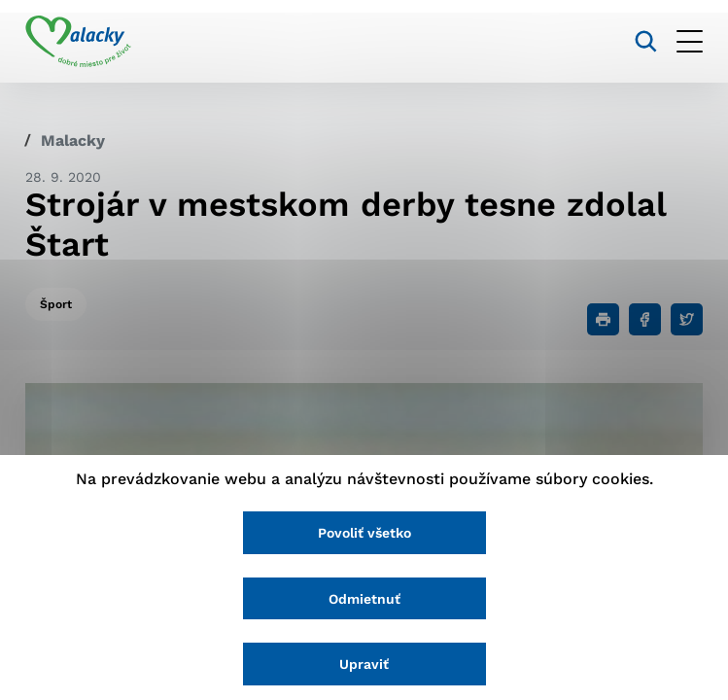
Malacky (73, 140)
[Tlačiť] (603, 319)
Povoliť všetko (364, 533)
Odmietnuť (364, 599)
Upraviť (364, 664)
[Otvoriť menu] (690, 41)
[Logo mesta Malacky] (78, 42)
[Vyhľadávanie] (646, 41)
